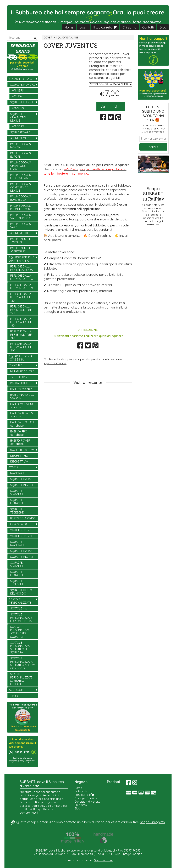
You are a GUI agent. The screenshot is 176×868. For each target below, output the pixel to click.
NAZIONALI (17, 473)
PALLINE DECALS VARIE (21, 225)
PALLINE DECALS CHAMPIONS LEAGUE (21, 166)
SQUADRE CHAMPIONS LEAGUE (18, 117)
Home (69, 27)
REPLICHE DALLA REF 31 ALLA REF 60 (22, 277)
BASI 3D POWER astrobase (20, 442)
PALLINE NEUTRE (19, 233)
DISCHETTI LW (19, 461)
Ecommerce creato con (88, 860)
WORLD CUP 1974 (21, 536)
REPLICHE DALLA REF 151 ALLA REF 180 (21, 322)
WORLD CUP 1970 (21, 530)
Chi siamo (129, 27)
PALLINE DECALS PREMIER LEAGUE (21, 207)
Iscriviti (153, 147)
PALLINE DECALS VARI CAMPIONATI (21, 216)
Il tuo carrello (105, 27)
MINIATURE (15, 365)
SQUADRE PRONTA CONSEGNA (21, 358)
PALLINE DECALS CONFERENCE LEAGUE (21, 187)
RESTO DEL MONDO (23, 518)
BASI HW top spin (21, 389)
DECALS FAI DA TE (20, 524)
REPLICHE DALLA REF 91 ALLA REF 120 (21, 297)
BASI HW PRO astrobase (19, 433)
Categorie (81, 791)
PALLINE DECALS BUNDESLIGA (21, 198)
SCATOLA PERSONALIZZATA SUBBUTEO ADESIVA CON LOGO (23, 663)
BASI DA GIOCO (19, 383)
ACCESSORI (16, 690)
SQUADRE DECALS (20, 79)
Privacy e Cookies (86, 798)
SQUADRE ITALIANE (67, 38)
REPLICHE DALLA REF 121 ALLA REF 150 (21, 310)
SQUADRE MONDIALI (23, 85)
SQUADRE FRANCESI (16, 502)
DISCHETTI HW (19, 456)
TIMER (14, 696)
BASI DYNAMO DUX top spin (22, 396)
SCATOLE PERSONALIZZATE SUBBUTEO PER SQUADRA (21, 648)
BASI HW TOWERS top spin (22, 415)
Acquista (111, 106)
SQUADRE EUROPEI (22, 102)
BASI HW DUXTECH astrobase (22, 424)
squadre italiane (55, 363)
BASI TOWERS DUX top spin (22, 406)
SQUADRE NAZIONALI (17, 543)
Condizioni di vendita (87, 802)
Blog (163, 27)
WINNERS (18, 90)
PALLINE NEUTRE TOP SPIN (21, 241)
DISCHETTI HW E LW (21, 450)
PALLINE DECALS (19, 138)
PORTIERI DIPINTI (19, 377)
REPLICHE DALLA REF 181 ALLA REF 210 (21, 335)
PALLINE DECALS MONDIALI (21, 146)
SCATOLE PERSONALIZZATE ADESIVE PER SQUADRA (21, 632)
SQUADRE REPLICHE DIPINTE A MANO (21, 259)
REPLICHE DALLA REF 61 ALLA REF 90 (22, 286)
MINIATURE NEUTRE (22, 371)
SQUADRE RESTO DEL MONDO (21, 592)
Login (83, 27)
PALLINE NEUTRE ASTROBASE (21, 250)
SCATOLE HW (19, 608)
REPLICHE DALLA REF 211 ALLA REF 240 (21, 347)
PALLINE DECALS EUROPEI (21, 155)
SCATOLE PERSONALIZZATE (20, 601)
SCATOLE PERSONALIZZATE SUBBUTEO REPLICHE (21, 679)
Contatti (148, 27)
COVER (48, 38)
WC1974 (17, 96)
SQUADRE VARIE (20, 132)
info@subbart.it (133, 854)
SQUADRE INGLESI (21, 485)
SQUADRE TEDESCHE (17, 511)
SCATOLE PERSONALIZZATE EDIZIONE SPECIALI (22, 618)
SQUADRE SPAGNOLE (17, 492)
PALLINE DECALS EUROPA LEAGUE (21, 176)
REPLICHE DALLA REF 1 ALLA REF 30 (22, 268)
